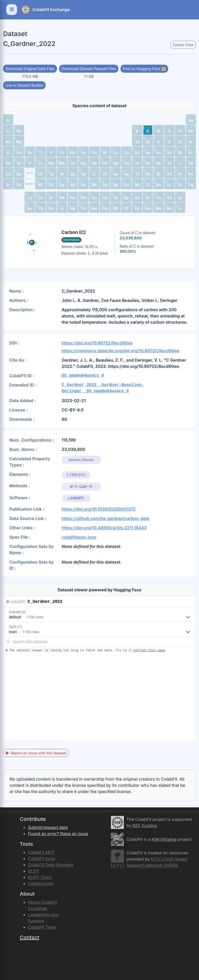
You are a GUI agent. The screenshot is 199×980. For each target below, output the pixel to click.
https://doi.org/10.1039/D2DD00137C (99, 509)
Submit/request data (48, 827)
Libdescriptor (41, 883)
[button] (8, 119)
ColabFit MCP (41, 852)
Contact (29, 937)
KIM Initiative (164, 839)
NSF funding (145, 826)
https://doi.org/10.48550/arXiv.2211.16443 (104, 528)
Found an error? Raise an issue (58, 834)
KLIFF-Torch (40, 877)
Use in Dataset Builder (24, 85)
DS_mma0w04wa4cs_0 (83, 376)
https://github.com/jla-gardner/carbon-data (106, 518)
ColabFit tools (41, 859)
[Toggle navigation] (12, 10)
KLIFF (34, 871)
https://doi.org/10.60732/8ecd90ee (97, 343)
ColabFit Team (42, 927)
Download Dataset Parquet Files (89, 69)
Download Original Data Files (30, 69)
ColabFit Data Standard (51, 865)
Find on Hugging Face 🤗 (144, 69)
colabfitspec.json (79, 537)
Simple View (183, 45)
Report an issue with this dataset (36, 753)
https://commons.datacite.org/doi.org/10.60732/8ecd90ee (120, 351)
